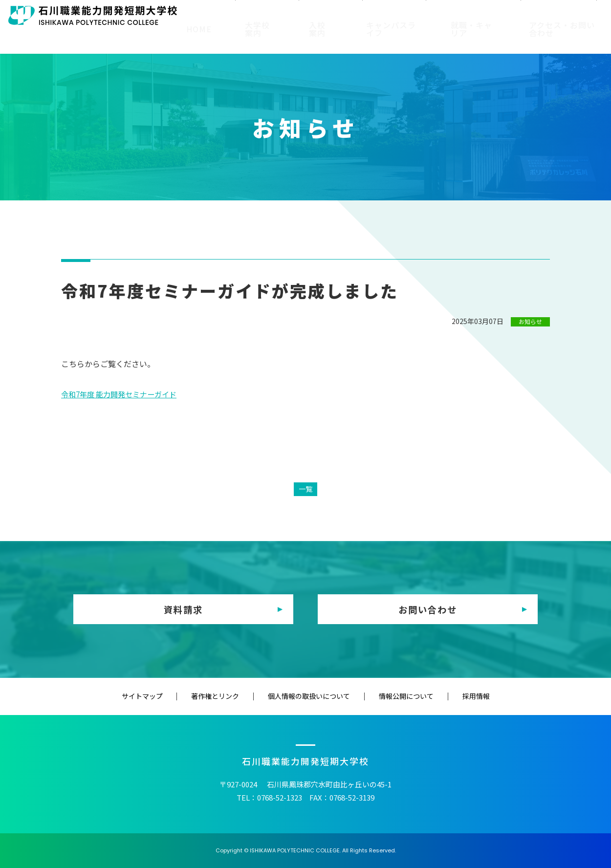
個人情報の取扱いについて (309, 696)
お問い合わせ (428, 609)
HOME (210, 38)
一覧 (305, 488)
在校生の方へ (278, 16)
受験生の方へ (224, 16)
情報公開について (388, 696)
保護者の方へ (332, 16)
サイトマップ (179, 696)
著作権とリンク (234, 696)
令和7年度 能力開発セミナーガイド (123, 394)
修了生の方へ (387, 16)
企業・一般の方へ (539, 16)
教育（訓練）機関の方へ (459, 16)
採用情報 (439, 696)
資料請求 (183, 609)
